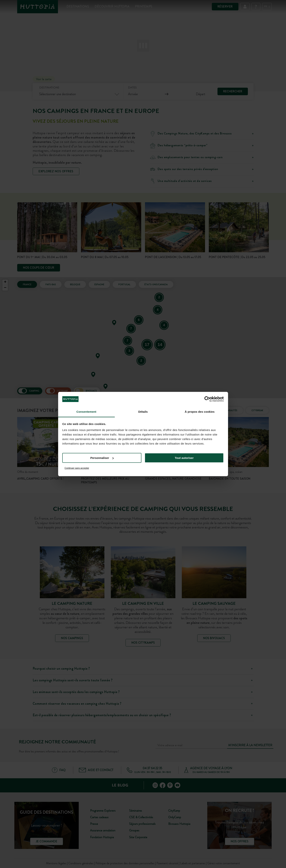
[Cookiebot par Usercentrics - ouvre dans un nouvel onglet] (207, 399)
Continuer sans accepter (77, 468)
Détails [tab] (143, 411)
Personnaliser (102, 458)
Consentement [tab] (86, 411)
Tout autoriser (184, 458)
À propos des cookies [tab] (200, 411)
